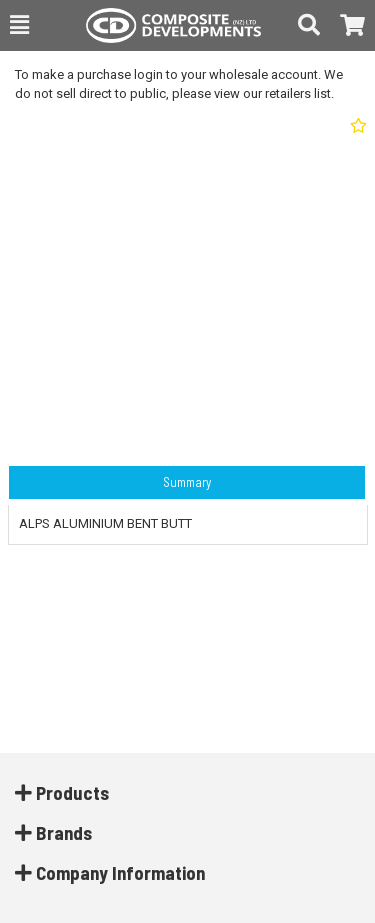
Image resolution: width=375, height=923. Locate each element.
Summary (187, 482)
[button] (19, 25)
